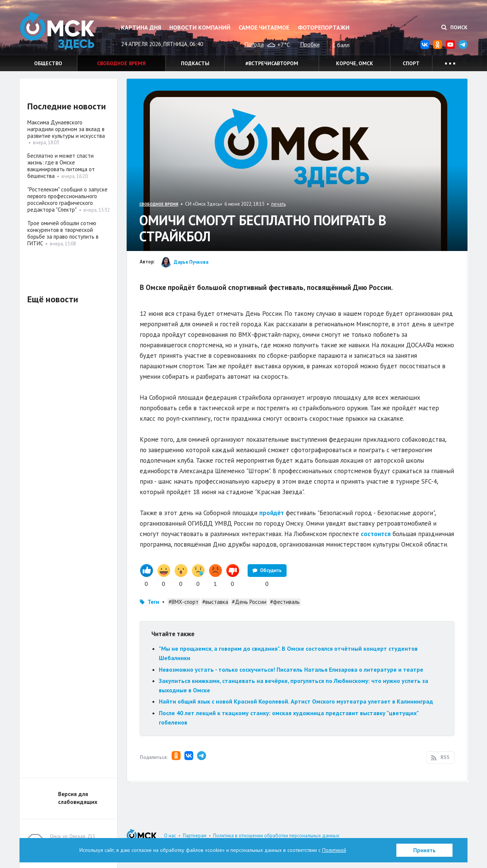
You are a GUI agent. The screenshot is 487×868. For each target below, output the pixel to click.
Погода (254, 44)
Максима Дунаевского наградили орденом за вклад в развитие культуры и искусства (66, 129)
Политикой (334, 850)
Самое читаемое (264, 27)
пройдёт (272, 513)
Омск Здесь (57, 31)
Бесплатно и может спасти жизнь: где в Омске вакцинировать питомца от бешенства (61, 166)
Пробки (310, 44)
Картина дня (141, 27)
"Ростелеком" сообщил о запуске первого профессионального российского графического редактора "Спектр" (67, 199)
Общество (48, 63)
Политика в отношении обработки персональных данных (276, 836)
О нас (170, 836)
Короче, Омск (355, 63)
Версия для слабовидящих (78, 798)
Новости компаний (200, 27)
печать (279, 204)
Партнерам (195, 836)
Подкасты (195, 63)
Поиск (454, 27)
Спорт (411, 63)
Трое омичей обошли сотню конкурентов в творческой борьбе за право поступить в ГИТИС (63, 233)
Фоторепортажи (324, 27)
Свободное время (121, 63)
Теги (153, 602)
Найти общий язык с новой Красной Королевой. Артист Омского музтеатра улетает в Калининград (296, 701)
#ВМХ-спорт (184, 602)
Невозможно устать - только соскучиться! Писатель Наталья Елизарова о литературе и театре (291, 669)
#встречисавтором (272, 63)
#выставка (215, 602)
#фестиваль (285, 602)
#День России (249, 602)
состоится (376, 534)
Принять (424, 850)
